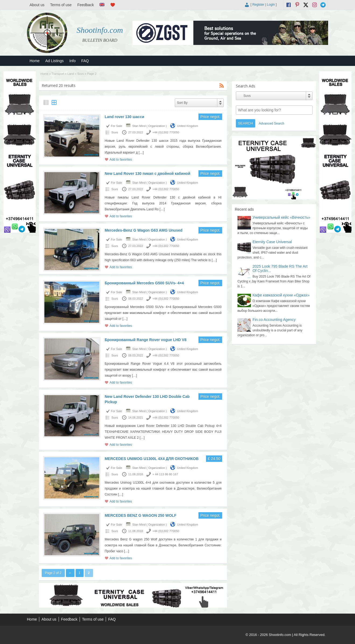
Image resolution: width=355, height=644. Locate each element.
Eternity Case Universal (272, 242)
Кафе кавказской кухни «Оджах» (281, 295)
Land (71, 74)
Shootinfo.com (100, 30)
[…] (141, 153)
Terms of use (61, 5)
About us (37, 5)
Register (258, 5)
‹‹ (70, 573)
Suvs (80, 74)
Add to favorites (121, 160)
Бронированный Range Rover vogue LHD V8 (145, 340)
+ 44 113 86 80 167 (165, 474)
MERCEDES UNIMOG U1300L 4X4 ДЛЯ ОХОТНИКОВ (152, 459)
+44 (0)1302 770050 (166, 132)
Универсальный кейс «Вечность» (281, 217)
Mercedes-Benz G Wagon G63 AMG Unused (143, 230)
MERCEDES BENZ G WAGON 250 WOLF (141, 515)
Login (271, 5)
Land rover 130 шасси (124, 117)
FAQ (85, 61)
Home (35, 61)
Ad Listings (54, 61)
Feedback (85, 5)
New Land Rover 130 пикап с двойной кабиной (147, 174)
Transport (58, 74)
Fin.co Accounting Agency (274, 320)
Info (72, 61)
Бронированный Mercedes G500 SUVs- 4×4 (144, 283)
